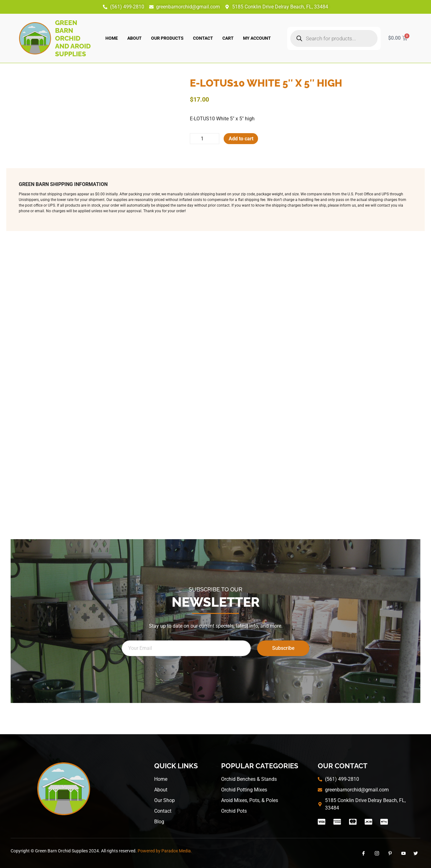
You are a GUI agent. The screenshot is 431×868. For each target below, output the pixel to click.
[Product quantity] (205, 139)
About (134, 38)
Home (112, 38)
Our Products (167, 38)
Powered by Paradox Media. (165, 851)
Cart (228, 38)
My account (257, 38)
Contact (203, 38)
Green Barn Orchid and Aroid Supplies (73, 38)
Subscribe (283, 648)
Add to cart (242, 139)
